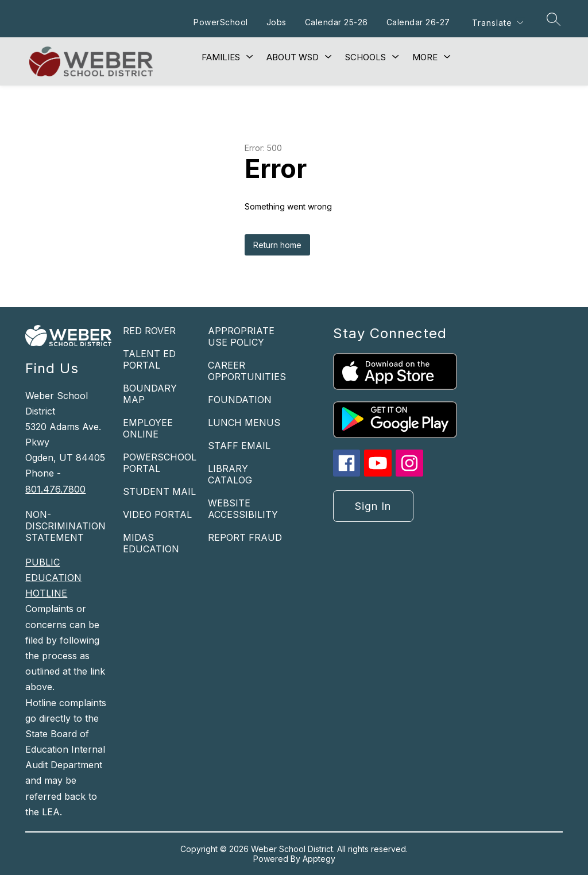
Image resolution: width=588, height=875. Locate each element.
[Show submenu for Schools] (365, 57)
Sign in (373, 506)
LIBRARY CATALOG (230, 474)
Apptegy (319, 859)
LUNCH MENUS (244, 423)
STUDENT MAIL (159, 491)
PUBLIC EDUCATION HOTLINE (53, 578)
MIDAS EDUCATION (151, 543)
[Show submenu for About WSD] (293, 57)
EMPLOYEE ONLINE (148, 428)
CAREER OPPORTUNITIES (247, 371)
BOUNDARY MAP (150, 394)
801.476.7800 (55, 489)
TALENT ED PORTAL (149, 359)
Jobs (276, 22)
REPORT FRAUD (245, 537)
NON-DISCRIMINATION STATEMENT (65, 526)
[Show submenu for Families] (221, 57)
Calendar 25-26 (336, 22)
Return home (277, 245)
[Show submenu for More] (425, 57)
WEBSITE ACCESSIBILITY (243, 509)
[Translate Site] (497, 23)
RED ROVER (149, 331)
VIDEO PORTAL (157, 514)
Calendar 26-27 (418, 22)
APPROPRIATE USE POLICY (241, 336)
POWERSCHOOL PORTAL (160, 463)
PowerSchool (220, 22)
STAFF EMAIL (239, 446)
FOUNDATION (240, 400)
